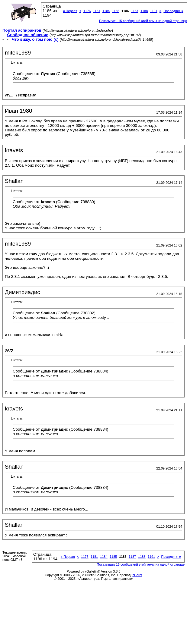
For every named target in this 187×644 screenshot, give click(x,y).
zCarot (137, 575)
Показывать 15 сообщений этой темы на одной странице (143, 21)
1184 (106, 11)
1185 (115, 11)
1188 (144, 11)
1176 (87, 11)
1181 (96, 11)
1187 (134, 11)
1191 (153, 11)
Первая (70, 11)
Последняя (173, 11)
